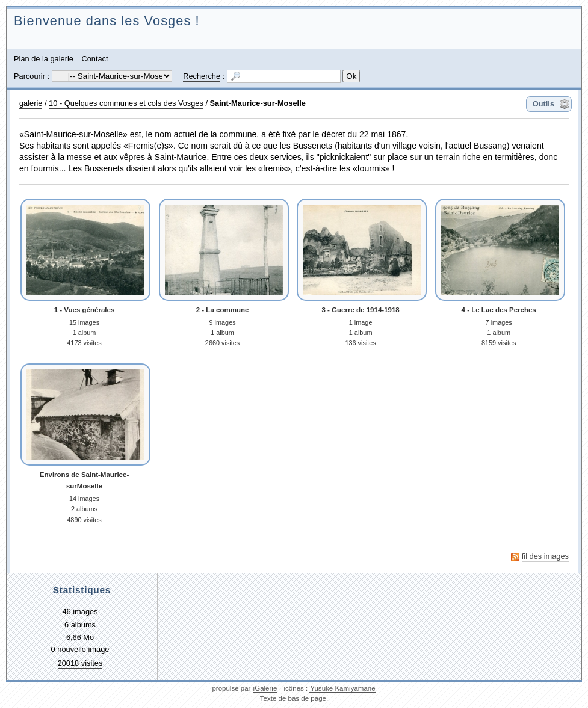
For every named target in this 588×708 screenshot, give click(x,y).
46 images (80, 611)
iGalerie (265, 688)
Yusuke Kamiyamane (342, 688)
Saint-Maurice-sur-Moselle (258, 103)
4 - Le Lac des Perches (499, 310)
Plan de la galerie (44, 59)
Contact (94, 59)
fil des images (545, 556)
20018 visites (80, 663)
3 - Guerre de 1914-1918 (360, 310)
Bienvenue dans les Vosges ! (107, 21)
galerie (31, 103)
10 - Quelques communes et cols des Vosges (126, 103)
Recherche (202, 76)
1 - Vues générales (85, 310)
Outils (543, 104)
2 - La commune (223, 310)
